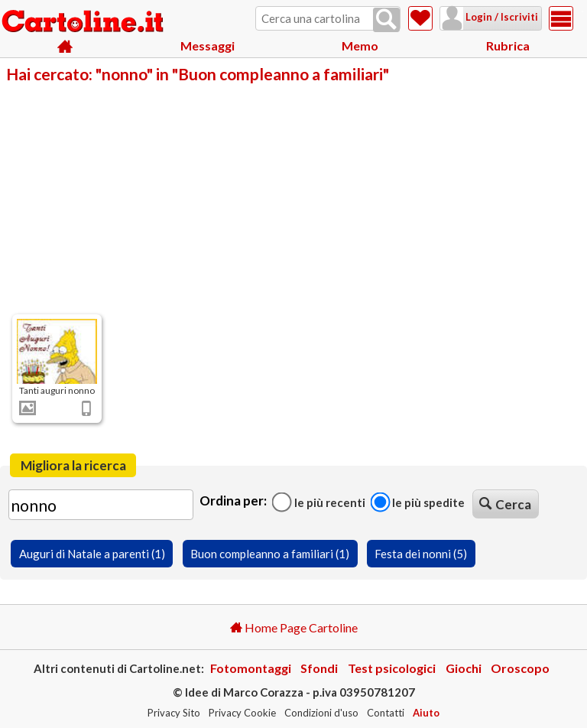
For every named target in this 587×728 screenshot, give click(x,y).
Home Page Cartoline (294, 627)
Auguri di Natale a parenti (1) (92, 554)
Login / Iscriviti (482, 17)
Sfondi (319, 668)
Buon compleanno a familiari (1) (270, 554)
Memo (360, 45)
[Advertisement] (293, 197)
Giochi (464, 668)
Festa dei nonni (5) (421, 554)
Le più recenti (319, 502)
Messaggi (208, 45)
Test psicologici (392, 668)
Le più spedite (417, 502)
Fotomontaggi (251, 668)
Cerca (505, 504)
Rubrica (508, 45)
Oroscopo (520, 668)
